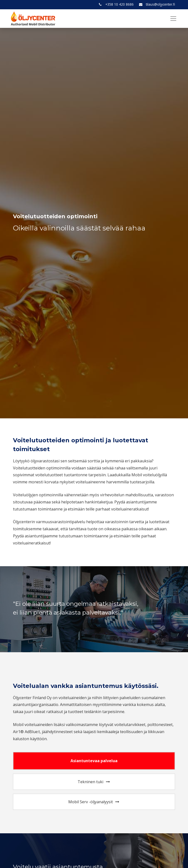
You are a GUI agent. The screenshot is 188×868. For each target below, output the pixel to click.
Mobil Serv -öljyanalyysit (94, 802)
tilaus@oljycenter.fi (160, 4)
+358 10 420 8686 (119, 4)
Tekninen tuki (94, 782)
